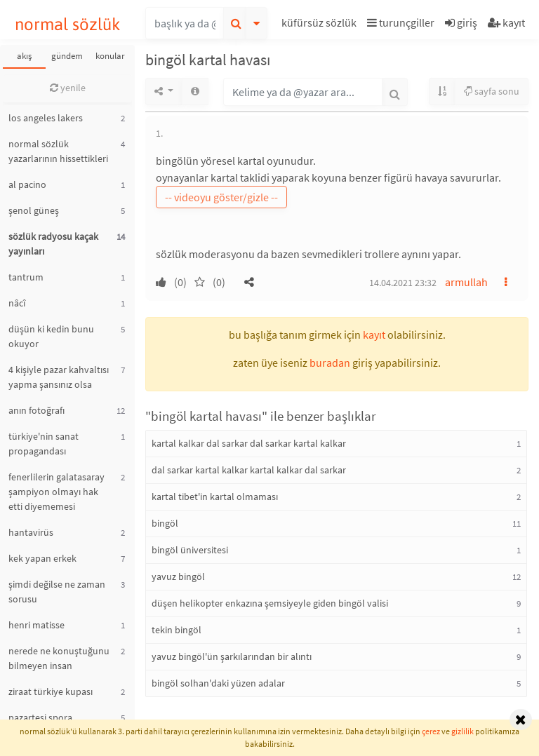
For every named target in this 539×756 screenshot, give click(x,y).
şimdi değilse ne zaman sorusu (57, 592)
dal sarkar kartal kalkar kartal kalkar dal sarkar (249, 470)
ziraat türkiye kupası (51, 691)
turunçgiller (401, 22)
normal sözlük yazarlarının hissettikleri (58, 151)
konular (110, 56)
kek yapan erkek (42, 558)
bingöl (165, 523)
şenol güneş (34, 210)
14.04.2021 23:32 (403, 283)
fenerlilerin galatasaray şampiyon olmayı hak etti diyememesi (56, 492)
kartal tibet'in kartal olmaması (215, 497)
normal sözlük (68, 24)
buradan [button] (330, 363)
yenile (68, 88)
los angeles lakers (46, 118)
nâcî (17, 303)
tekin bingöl (177, 630)
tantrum (26, 277)
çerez (431, 731)
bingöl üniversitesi (190, 550)
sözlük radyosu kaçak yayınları (53, 244)
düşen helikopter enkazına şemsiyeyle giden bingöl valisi (270, 603)
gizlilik (463, 731)
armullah (466, 282)
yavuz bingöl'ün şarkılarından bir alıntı (232, 656)
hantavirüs (31, 532)
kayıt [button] (374, 335)
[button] (321, 25)
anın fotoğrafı (36, 410)
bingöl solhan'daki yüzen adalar (218, 683)
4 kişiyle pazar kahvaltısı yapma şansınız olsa (59, 377)
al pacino (27, 184)
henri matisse (36, 625)
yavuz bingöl (178, 576)
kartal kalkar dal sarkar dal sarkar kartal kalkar (249, 443)
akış (24, 56)
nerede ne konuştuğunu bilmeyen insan (59, 658)
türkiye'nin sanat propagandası (44, 444)
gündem (67, 56)
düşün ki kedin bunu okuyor (51, 336)
